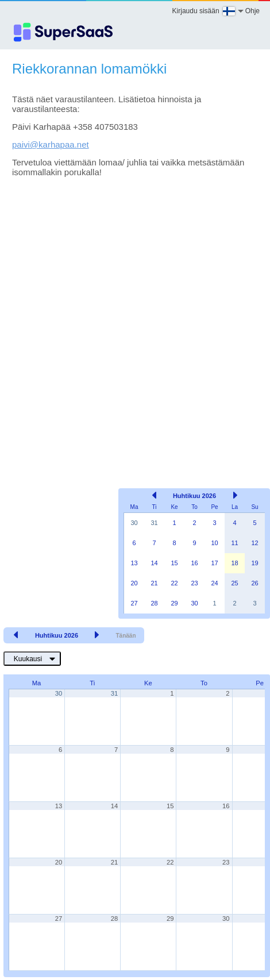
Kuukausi (28, 659)
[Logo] (63, 32)
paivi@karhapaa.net (51, 144)
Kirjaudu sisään (196, 11)
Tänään (126, 636)
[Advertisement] (131, 316)
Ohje (252, 11)
